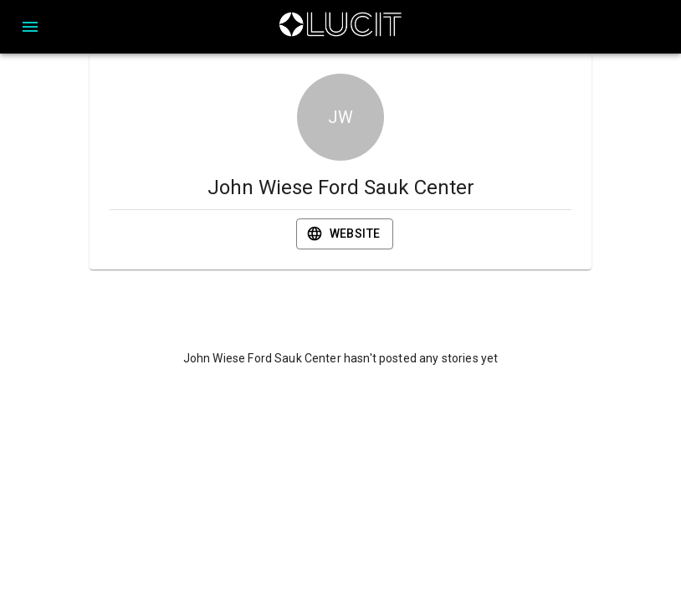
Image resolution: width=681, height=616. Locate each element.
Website (345, 234)
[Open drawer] (30, 27)
